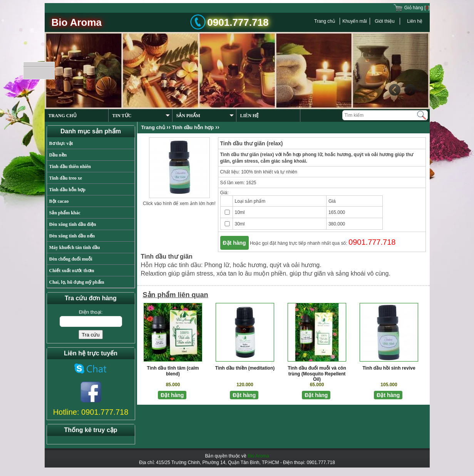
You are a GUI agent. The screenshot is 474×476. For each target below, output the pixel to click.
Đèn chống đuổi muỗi (71, 259)
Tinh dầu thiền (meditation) (245, 368)
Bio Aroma (258, 456)
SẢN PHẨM (205, 116)
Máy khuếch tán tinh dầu (75, 247)
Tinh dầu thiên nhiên (70, 167)
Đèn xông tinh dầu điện (73, 224)
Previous (394, 90)
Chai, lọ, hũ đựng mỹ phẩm (77, 282)
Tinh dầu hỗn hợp (68, 190)
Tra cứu (90, 335)
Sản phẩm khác (65, 213)
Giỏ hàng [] (411, 8)
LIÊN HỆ (250, 116)
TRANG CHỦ (63, 116)
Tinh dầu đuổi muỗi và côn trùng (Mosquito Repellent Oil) (317, 374)
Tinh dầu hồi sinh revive (389, 368)
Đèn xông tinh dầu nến (72, 236)
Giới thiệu (384, 21)
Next (410, 90)
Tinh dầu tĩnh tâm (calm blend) (173, 371)
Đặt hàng (234, 243)
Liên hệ (415, 21)
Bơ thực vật (61, 143)
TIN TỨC (141, 116)
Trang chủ (325, 21)
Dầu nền (58, 155)
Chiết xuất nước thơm (72, 271)
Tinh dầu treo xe (66, 178)
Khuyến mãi (355, 21)
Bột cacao (59, 201)
